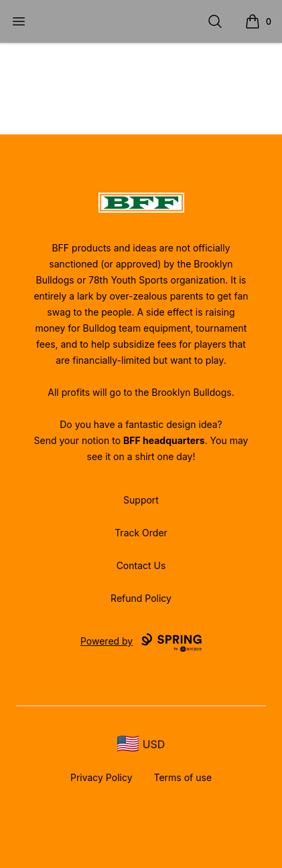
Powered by (141, 643)
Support (141, 500)
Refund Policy (141, 598)
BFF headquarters (164, 440)
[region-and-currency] (141, 744)
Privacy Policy (101, 777)
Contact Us (141, 565)
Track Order (141, 533)
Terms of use (183, 777)
